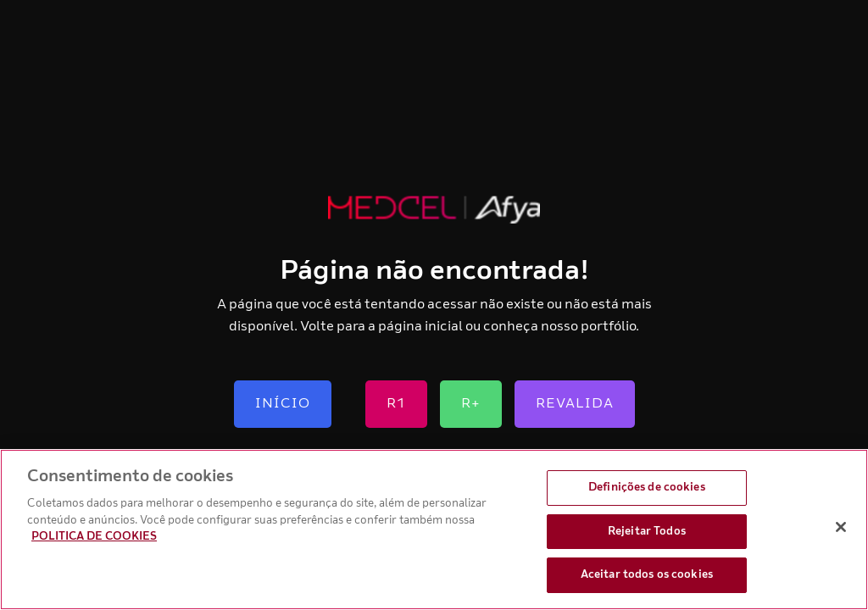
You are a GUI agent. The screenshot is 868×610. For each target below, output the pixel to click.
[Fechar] (841, 527)
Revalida (575, 403)
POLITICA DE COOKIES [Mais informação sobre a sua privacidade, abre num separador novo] (94, 536)
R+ (471, 403)
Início (283, 403)
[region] (434, 530)
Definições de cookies (647, 487)
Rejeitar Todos (647, 531)
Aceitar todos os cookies (647, 574)
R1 (396, 403)
